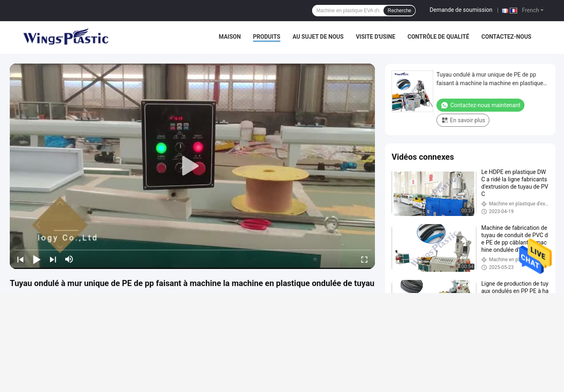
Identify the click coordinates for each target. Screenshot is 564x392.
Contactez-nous (506, 37)
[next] (53, 259)
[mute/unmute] (69, 259)
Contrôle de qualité (438, 37)
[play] (192, 166)
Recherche (399, 11)
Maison (230, 37)
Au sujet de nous (318, 37)
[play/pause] (37, 259)
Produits (267, 37)
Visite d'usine (376, 37)
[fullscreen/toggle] (364, 259)
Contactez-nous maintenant (480, 105)
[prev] (20, 259)
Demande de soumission (461, 10)
